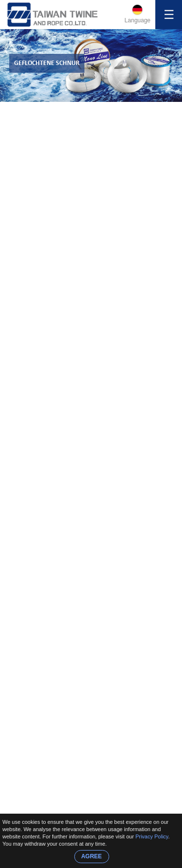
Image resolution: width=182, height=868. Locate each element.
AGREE (91, 856)
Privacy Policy (152, 836)
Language (138, 20)
